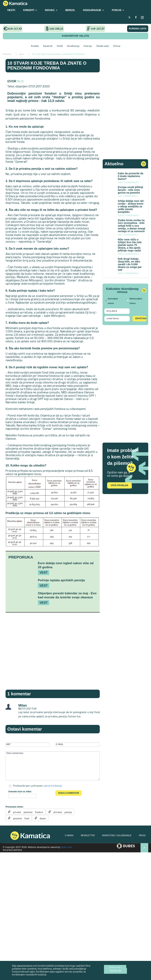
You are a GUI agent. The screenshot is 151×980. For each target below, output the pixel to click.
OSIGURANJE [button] (93, 10)
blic (21, 81)
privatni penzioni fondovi (27, 812)
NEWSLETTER (88, 836)
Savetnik (48, 46)
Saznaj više (115, 971)
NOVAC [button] (51, 10)
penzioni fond (20, 818)
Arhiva (117, 46)
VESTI (11, 10)
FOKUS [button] (118, 10)
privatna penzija (61, 812)
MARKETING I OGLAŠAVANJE (117, 836)
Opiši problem (119, 485)
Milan (23, 705)
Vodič (60, 46)
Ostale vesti (103, 46)
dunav (42, 818)
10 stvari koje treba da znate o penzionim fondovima (47, 65)
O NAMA (69, 836)
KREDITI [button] (30, 10)
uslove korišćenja (53, 786)
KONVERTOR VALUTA (75, 36)
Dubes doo (66, 847)
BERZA (70, 10)
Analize (35, 46)
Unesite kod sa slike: (20, 791)
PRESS (142, 836)
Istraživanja (73, 46)
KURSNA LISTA (138, 29)
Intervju (88, 46)
